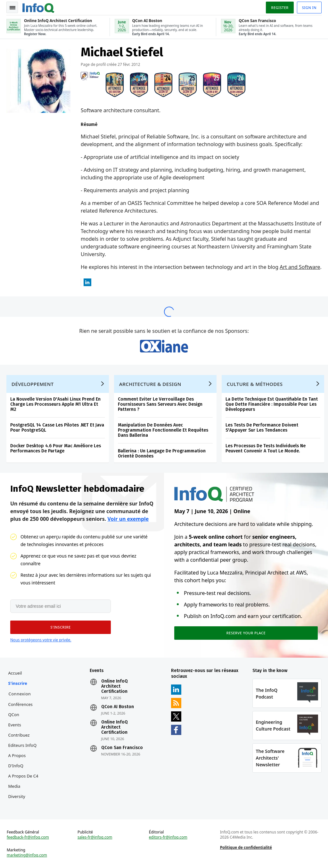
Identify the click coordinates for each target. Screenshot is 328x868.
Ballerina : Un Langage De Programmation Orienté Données (162, 454)
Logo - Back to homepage (38, 7)
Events (15, 725)
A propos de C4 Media (23, 781)
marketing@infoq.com (27, 855)
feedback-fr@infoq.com (28, 837)
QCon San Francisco (122, 748)
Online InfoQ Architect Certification (115, 686)
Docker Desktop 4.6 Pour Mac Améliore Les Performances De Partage (56, 448)
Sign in (309, 8)
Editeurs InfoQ (23, 745)
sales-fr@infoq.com (95, 837)
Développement (33, 384)
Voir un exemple (128, 519)
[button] (61, 627)
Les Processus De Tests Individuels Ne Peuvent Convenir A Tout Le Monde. (266, 448)
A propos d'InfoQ (17, 761)
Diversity (17, 796)
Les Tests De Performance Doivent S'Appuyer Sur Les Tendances (262, 428)
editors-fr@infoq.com (168, 837)
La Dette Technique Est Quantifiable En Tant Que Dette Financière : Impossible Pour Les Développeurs (272, 404)
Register (280, 8)
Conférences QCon (20, 709)
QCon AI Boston (118, 707)
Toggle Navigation (12, 8)
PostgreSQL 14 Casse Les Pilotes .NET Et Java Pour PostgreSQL (57, 428)
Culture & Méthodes (255, 384)
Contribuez (19, 735)
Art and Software (300, 267)
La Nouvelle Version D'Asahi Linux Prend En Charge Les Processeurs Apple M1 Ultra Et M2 (55, 404)
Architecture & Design (150, 384)
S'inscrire (18, 683)
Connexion (20, 694)
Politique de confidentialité (246, 847)
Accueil (15, 673)
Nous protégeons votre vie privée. (41, 640)
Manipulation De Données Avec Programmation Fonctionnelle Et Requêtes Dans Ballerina (163, 430)
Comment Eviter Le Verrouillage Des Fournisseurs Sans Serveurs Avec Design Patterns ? (160, 404)
